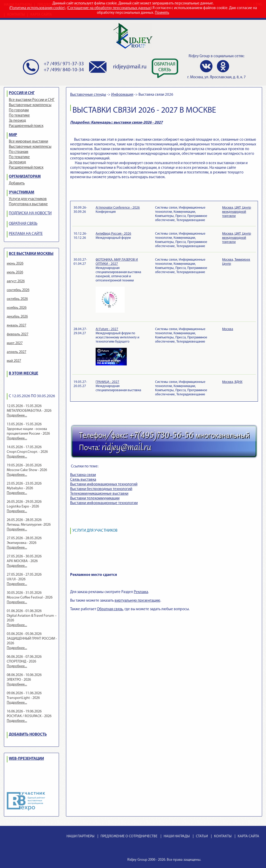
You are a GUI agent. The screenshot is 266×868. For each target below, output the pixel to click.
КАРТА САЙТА (248, 836)
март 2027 (15, 343)
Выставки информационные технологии (104, 503)
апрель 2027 (16, 352)
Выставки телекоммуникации (95, 499)
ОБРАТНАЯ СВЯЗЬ (23, 224)
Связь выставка (83, 480)
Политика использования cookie (37, 8)
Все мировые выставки (28, 142)
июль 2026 (15, 272)
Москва (228, 329)
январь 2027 (16, 326)
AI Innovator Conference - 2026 (118, 208)
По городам (19, 110)
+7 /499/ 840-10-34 (64, 70)
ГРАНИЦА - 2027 (107, 382)
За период (17, 121)
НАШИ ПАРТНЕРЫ (80, 836)
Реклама (141, 592)
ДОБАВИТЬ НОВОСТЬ (28, 735)
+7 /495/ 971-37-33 (64, 64)
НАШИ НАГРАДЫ (177, 836)
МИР (13, 135)
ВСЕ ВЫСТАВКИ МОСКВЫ (31, 254)
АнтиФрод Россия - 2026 (113, 234)
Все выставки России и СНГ (32, 100)
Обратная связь (110, 609)
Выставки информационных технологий (104, 484)
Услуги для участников (28, 199)
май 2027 (14, 361)
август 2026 (16, 281)
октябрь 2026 (17, 299)
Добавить (17, 184)
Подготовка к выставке (28, 204)
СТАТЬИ (202, 836)
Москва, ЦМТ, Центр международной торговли (237, 212)
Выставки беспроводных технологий (101, 489)
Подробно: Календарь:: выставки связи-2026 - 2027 (116, 123)
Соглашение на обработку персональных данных (109, 8)
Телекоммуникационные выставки (99, 494)
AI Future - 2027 (107, 329)
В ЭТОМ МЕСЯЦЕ (24, 374)
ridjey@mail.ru (130, 67)
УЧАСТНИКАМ (22, 193)
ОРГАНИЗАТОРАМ (25, 177)
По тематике (19, 116)
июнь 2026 (15, 264)
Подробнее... (17, 416)
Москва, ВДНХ (232, 382)
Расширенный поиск (26, 126)
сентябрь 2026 (18, 290)
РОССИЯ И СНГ (22, 93)
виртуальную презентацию (137, 601)
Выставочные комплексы (30, 105)
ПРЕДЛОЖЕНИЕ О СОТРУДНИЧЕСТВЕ (129, 836)
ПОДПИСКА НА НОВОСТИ (30, 213)
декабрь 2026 (17, 317)
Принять (162, 13)
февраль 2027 (18, 334)
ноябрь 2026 (17, 308)
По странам (19, 152)
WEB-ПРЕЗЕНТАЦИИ (26, 759)
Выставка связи (83, 475)
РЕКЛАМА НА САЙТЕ (26, 234)
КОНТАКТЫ (223, 836)
